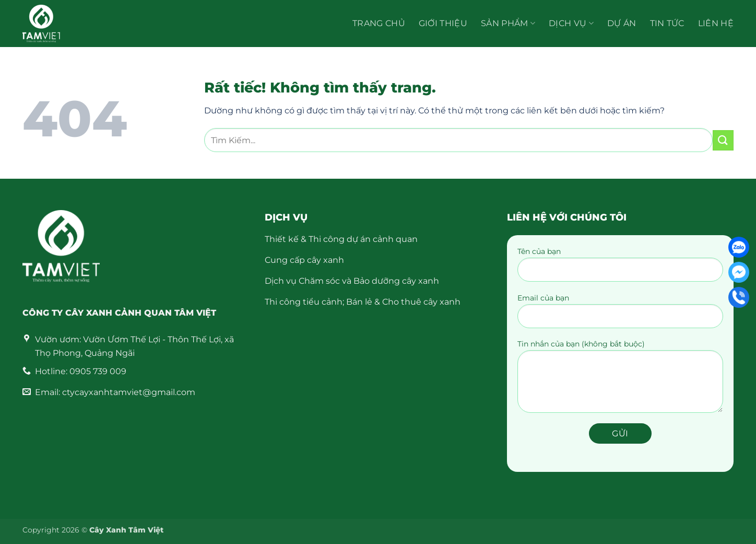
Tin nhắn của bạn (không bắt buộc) (620, 380)
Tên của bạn (620, 268)
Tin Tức (667, 23)
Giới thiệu (443, 23)
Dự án (622, 23)
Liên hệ (716, 23)
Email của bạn (620, 314)
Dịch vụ (571, 24)
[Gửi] (723, 140)
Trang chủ (379, 23)
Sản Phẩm (508, 24)
